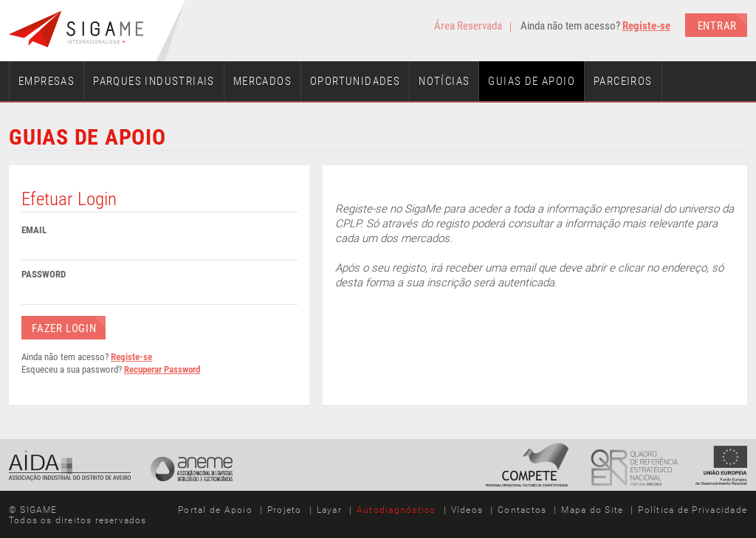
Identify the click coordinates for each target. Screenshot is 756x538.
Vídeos (467, 510)
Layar (329, 510)
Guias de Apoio (532, 81)
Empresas (47, 81)
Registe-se (646, 26)
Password (44, 274)
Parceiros (623, 81)
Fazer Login (64, 328)
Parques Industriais (154, 81)
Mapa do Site (592, 510)
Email (34, 230)
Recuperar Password (162, 369)
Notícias (444, 81)
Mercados (262, 81)
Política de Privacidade (693, 510)
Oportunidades (355, 81)
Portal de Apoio (215, 510)
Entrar (717, 26)
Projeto (285, 510)
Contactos (522, 510)
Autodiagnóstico (396, 510)
